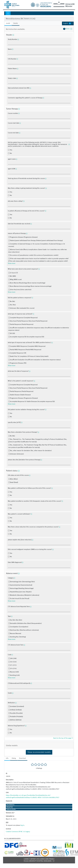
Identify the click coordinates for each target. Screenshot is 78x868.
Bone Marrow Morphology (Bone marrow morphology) (28, 283)
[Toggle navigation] (8, 13)
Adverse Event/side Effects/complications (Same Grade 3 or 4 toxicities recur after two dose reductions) (38, 251)
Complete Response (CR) (18, 353)
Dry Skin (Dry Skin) (16, 620)
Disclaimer (41, 859)
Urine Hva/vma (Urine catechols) (21, 290)
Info (7, 758)
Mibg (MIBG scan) (16, 280)
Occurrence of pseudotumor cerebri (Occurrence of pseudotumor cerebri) (34, 255)
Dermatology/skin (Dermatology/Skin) (22, 582)
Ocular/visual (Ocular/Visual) (20, 599)
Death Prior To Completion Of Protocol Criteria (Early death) (29, 356)
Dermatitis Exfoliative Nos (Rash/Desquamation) (26, 623)
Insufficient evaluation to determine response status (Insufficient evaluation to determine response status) (39, 329)
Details (16, 23)
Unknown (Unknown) (17, 454)
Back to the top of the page (63, 738)
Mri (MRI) (13, 276)
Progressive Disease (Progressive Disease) (24, 398)
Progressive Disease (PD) (18, 363)
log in (22, 825)
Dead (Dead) (14, 482)
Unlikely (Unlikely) (16, 710)
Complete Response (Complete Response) (24, 318)
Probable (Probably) (16, 717)
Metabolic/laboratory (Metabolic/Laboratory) (25, 595)
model (8, 23)
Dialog (14, 758)
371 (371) (13, 665)
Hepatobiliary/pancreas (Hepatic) (21, 592)
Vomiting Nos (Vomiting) (18, 637)
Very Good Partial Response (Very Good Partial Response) (29, 321)
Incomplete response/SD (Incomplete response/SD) (27, 337)
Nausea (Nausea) (16, 634)
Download (22, 758)
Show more (12, 263)
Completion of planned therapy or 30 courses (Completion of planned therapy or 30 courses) (37, 245)
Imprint (33, 859)
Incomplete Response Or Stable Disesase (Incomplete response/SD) (32, 402)
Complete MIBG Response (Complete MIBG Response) (28, 346)
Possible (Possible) (16, 713)
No (11, 153)
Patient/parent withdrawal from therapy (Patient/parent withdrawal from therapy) (36, 241)
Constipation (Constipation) (19, 627)
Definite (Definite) (16, 720)
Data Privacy (50, 859)
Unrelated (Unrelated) (17, 707)
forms (68, 29)
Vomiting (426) (15, 675)
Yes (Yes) (13, 305)
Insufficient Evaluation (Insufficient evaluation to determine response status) (35, 360)
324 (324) (13, 662)
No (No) (12, 301)
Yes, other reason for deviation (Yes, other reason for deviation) (31, 451)
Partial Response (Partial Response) (22, 324)
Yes (11, 150)
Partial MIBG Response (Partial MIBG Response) (26, 350)
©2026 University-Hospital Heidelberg (38, 861)
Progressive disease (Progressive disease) (24, 237)
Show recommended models (39, 752)
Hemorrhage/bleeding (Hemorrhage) (22, 588)
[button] (68, 23)
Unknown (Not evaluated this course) (22, 308)
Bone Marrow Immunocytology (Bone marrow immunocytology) (31, 286)
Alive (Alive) (14, 479)
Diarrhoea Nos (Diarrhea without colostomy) (24, 630)
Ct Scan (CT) (14, 273)
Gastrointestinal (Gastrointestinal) (21, 585)
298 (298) (13, 659)
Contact (27, 859)
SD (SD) (12, 333)
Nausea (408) (14, 672)
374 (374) (13, 669)
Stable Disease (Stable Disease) (20, 395)
